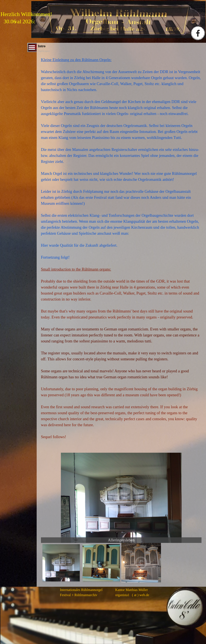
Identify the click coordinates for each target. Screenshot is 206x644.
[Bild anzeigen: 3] (141, 563)
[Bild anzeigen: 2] (101, 563)
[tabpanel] (121, 251)
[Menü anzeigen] (32, 47)
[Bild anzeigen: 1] (61, 563)
